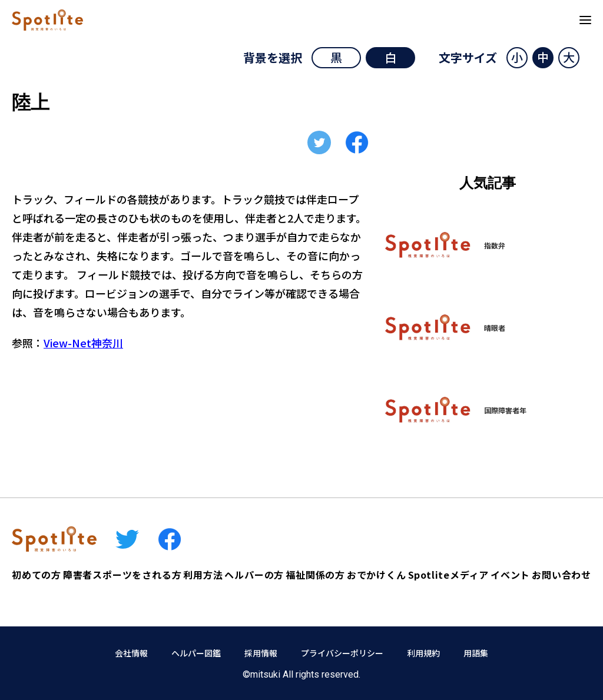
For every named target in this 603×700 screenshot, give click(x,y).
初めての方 (37, 575)
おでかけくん (377, 575)
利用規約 (423, 653)
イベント (510, 575)
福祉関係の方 (315, 575)
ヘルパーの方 (254, 575)
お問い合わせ (561, 575)
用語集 (476, 653)
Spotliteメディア (449, 575)
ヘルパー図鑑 (196, 653)
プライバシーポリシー (342, 653)
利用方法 (203, 575)
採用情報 (261, 653)
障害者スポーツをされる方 (122, 575)
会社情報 (131, 653)
